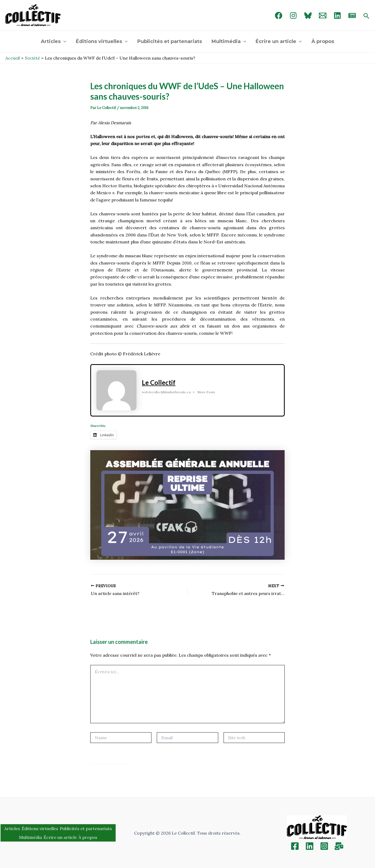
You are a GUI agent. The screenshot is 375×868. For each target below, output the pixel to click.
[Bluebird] (308, 15)
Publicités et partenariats (170, 41)
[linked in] (337, 15)
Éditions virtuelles (102, 41)
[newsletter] (352, 15)
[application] (63, 41)
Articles (54, 41)
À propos (323, 41)
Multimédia (229, 41)
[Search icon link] (366, 16)
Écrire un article (279, 41)
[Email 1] (323, 15)
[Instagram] (293, 15)
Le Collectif (159, 382)
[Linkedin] (310, 846)
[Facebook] (279, 15)
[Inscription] (339, 846)
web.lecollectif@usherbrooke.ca (166, 392)
